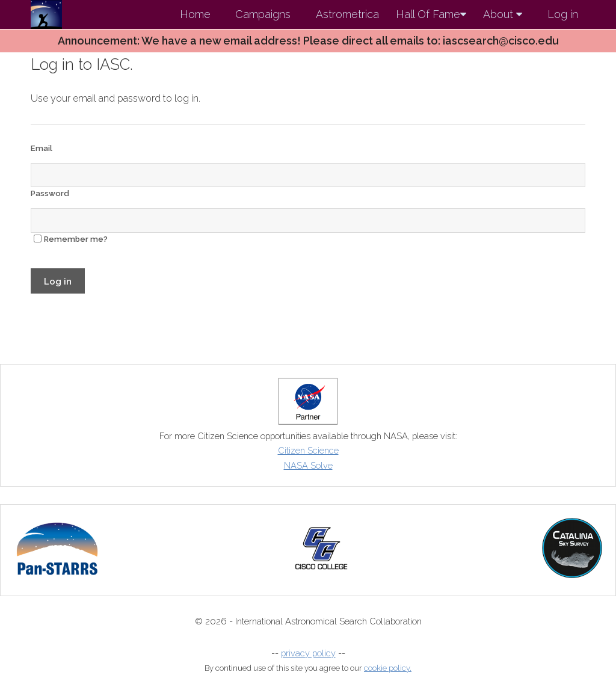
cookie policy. (388, 668)
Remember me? (76, 239)
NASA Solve (308, 465)
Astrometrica (347, 14)
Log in (563, 14)
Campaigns (263, 14)
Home (195, 14)
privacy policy (308, 653)
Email (42, 148)
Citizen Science (308, 450)
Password (50, 193)
